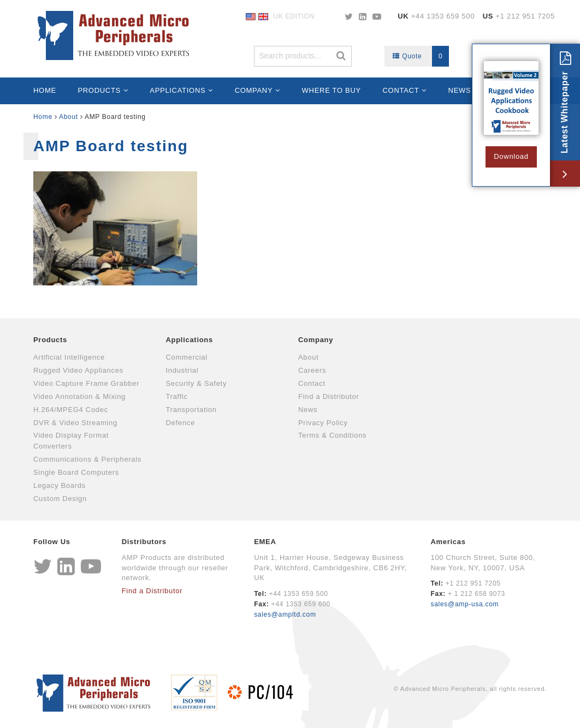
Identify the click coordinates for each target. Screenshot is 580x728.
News (460, 90)
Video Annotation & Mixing (79, 396)
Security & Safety (197, 383)
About (69, 117)
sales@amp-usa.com (464, 604)
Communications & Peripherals (87, 459)
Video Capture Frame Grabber (86, 383)
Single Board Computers (76, 472)
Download (511, 156)
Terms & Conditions (332, 435)
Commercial (187, 357)
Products (99, 90)
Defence (180, 423)
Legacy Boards (60, 485)
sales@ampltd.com (285, 614)
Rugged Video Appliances (78, 370)
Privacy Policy (323, 423)
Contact (401, 90)
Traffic (177, 396)
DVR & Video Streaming (75, 423)
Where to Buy (332, 90)
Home (45, 90)
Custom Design (60, 499)
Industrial (182, 370)
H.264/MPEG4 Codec (71, 410)
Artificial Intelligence (69, 357)
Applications (177, 90)
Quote (421, 56)
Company (254, 90)
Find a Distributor (329, 396)
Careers (312, 370)
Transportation (191, 410)
